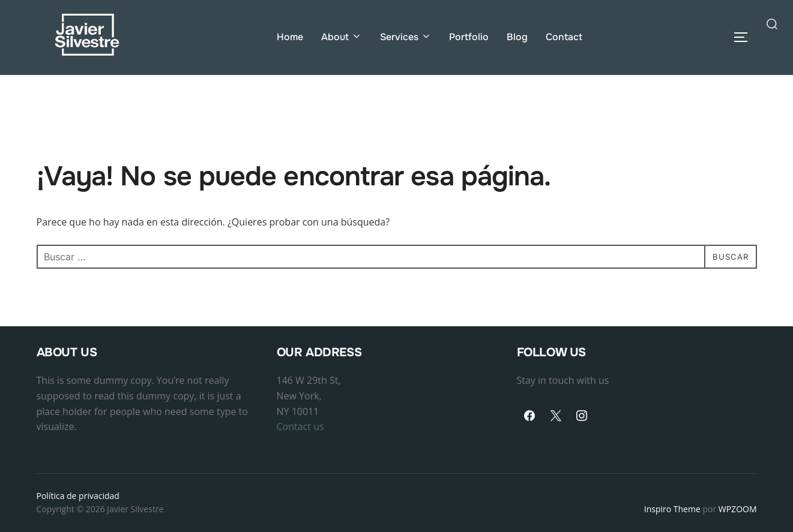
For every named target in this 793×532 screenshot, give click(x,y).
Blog (518, 37)
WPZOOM (738, 510)
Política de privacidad (78, 496)
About (342, 37)
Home (290, 37)
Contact (565, 37)
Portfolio (469, 37)
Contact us (300, 427)
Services (406, 37)
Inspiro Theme (672, 510)
